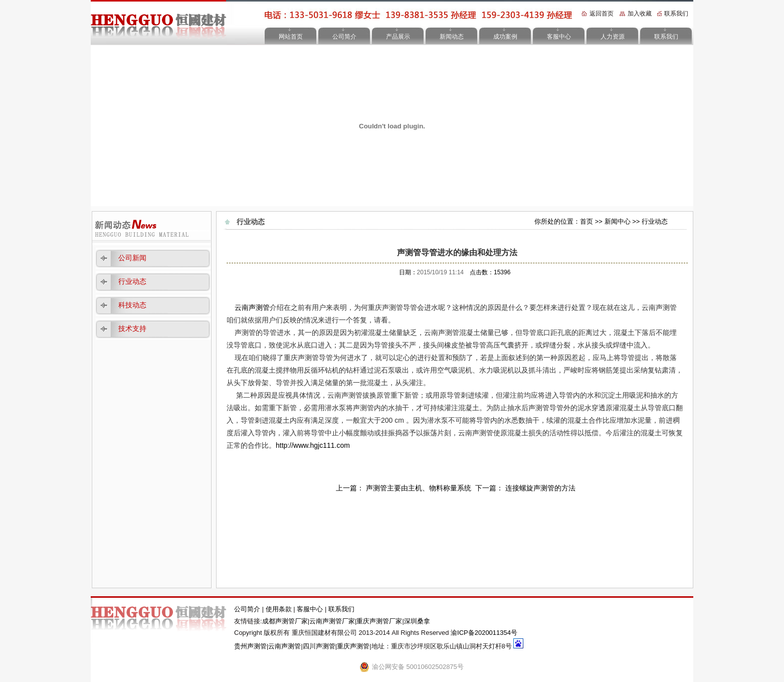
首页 (586, 221)
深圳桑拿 (417, 621)
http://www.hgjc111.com (313, 445)
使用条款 (280, 609)
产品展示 (398, 37)
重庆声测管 (353, 646)
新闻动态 (452, 37)
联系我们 (676, 14)
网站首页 (291, 37)
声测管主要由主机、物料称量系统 (419, 488)
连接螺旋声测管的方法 (540, 488)
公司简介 (344, 37)
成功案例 (505, 37)
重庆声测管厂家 (379, 621)
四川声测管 (319, 646)
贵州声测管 (250, 646)
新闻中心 (618, 221)
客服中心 (559, 37)
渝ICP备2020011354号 (484, 633)
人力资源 (613, 37)
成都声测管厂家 (285, 621)
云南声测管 (252, 307)
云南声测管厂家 (332, 621)
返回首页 (602, 14)
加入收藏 (640, 14)
